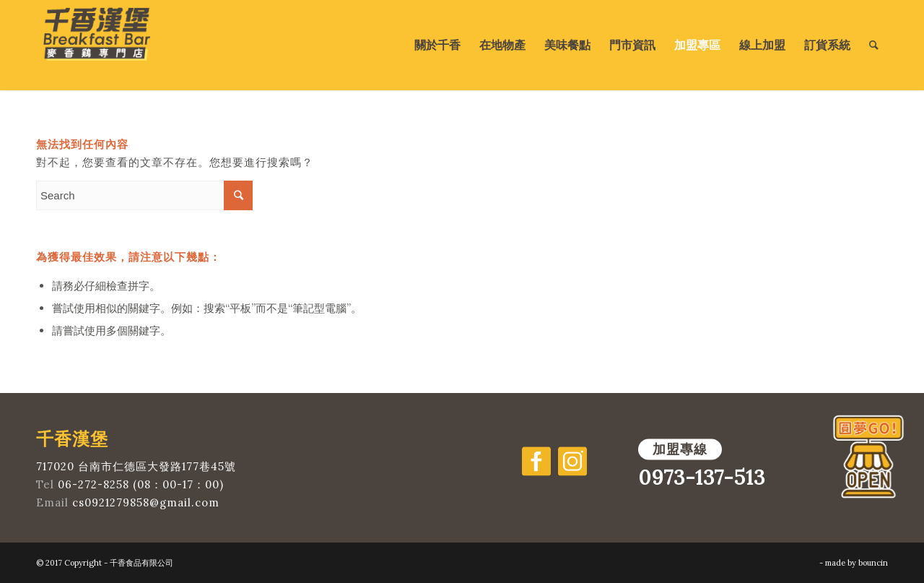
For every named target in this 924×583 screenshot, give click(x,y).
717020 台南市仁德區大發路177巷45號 (136, 466)
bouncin (873, 563)
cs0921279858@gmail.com (146, 502)
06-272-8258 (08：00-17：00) (141, 484)
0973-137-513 (702, 478)
